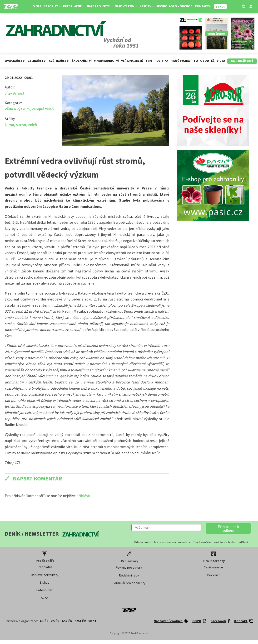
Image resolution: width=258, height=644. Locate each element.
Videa (221, 61)
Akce (45, 598)
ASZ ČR (67, 621)
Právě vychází (181, 61)
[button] (228, 528)
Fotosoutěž (204, 61)
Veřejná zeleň (132, 61)
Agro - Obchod (181, 6)
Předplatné (74, 6)
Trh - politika (157, 61)
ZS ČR (55, 621)
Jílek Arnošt (15, 93)
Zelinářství (37, 61)
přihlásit (83, 496)
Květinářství (59, 61)
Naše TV (147, 6)
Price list (213, 575)
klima (9, 125)
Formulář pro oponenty (129, 583)
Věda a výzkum (17, 109)
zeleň (32, 125)
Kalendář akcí (242, 61)
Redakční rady (129, 575)
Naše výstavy (126, 6)
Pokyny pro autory (129, 567)
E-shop (45, 582)
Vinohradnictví (106, 61)
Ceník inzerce (213, 567)
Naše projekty (100, 6)
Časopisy (52, 6)
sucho (21, 125)
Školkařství (82, 61)
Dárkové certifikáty (45, 575)
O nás (37, 6)
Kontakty (203, 6)
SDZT (92, 621)
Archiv (161, 6)
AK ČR (44, 621)
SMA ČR (80, 621)
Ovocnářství (15, 61)
